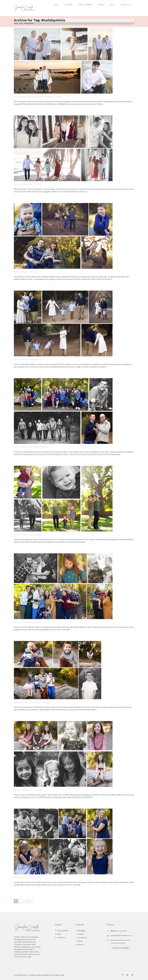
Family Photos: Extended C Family (31, 447)
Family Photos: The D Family (28, 790)
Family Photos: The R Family (28, 359)
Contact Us (126, 5)
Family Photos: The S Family (28, 272)
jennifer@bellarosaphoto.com (121, 936)
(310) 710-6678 (121, 931)
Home (56, 5)
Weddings (81, 931)
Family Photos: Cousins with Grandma (32, 702)
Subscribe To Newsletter (121, 948)
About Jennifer (85, 5)
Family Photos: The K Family (28, 622)
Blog (113, 5)
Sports (80, 941)
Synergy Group (59, 975)
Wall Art (81, 945)
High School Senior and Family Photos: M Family (37, 97)
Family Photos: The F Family (28, 184)
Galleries (68, 5)
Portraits (81, 934)
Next (28, 901)
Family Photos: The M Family (28, 535)
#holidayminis (29, 23)
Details (101, 5)
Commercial (82, 938)
